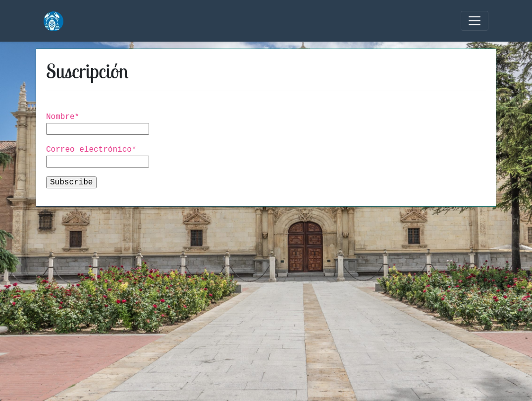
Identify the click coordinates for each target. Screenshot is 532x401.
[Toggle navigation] (475, 21)
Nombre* (106, 123)
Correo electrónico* (106, 156)
